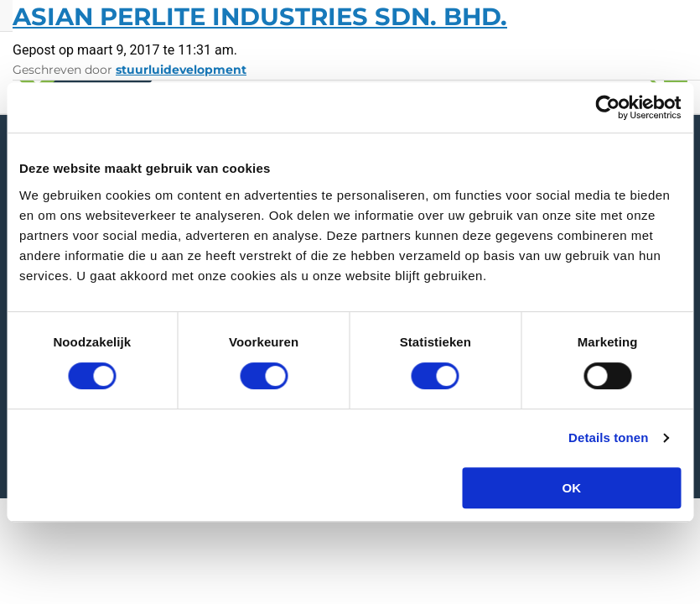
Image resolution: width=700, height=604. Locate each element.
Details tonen (608, 437)
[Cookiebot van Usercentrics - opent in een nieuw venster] (607, 107)
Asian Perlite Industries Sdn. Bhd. (260, 16)
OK (572, 488)
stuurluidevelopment (181, 70)
